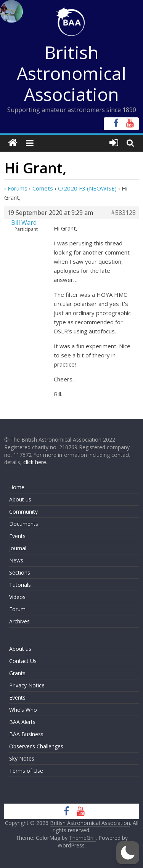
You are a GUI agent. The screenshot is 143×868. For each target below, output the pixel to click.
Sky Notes (22, 758)
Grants (17, 673)
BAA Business (26, 734)
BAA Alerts (22, 722)
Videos (17, 597)
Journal (18, 548)
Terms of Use (26, 771)
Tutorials (20, 585)
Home (17, 487)
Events (17, 536)
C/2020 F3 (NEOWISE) (87, 188)
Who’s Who (23, 710)
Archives (19, 621)
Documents (24, 524)
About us (20, 499)
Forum (17, 609)
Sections (20, 573)
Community (23, 512)
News (16, 560)
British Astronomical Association (71, 73)
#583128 (123, 213)
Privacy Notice (27, 685)
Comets (43, 188)
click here (35, 462)
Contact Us (23, 661)
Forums (18, 188)
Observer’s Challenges (36, 746)
